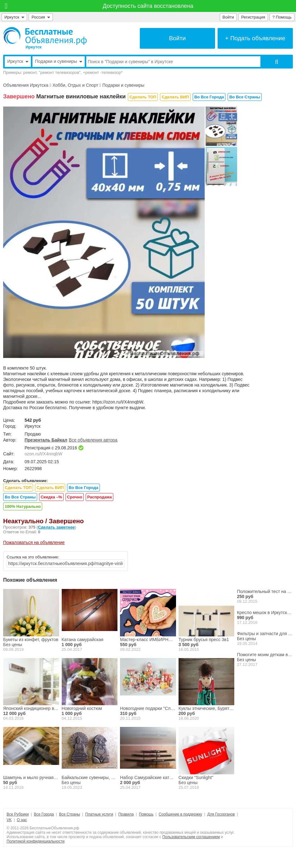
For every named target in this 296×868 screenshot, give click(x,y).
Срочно (75, 497)
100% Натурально (23, 506)
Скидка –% (51, 497)
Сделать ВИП (175, 97)
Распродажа (100, 497)
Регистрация (253, 17)
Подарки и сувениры (123, 85)
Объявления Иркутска (26, 85)
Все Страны (69, 814)
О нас (22, 820)
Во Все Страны (245, 97)
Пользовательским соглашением (191, 837)
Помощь (146, 814)
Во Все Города (209, 97)
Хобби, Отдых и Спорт (75, 85)
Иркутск (14, 17)
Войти (228, 17)
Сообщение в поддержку (180, 814)
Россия (41, 17)
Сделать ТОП (143, 97)
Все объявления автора (93, 440)
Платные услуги (99, 814)
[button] (101, 353)
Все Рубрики (18, 814)
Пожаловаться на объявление (34, 542)
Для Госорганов (221, 814)
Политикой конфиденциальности (36, 841)
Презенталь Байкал (46, 440)
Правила (126, 814)
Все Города (44, 814)
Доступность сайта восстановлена (148, 6)
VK (9, 820)
